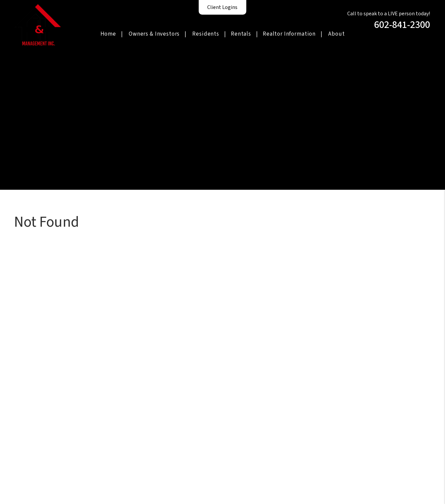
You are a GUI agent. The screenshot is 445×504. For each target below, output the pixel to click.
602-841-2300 (402, 25)
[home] (38, 24)
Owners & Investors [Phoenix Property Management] (154, 34)
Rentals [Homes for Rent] (241, 34)
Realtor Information (289, 34)
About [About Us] (336, 34)
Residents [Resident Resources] (206, 34)
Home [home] (108, 34)
